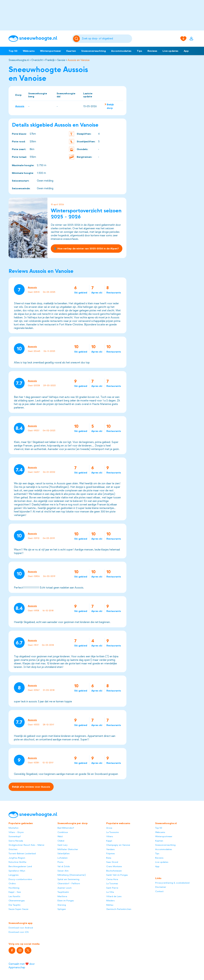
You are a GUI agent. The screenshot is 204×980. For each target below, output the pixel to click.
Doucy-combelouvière (20, 879)
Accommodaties (121, 51)
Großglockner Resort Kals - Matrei (26, 845)
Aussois (20, 106)
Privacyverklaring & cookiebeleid (172, 883)
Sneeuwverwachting (94, 51)
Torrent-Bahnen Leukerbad (22, 853)
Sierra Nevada (16, 841)
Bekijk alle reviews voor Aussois (31, 787)
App (186, 51)
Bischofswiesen (114, 871)
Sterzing (62, 905)
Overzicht (37, 60)
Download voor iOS (19, 932)
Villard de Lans (114, 896)
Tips (139, 51)
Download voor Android (21, 928)
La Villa (110, 892)
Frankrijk (50, 60)
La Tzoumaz (112, 883)
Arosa (109, 828)
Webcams (29, 51)
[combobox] (106, 39)
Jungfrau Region (17, 858)
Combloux (63, 832)
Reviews (152, 51)
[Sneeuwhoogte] (39, 39)
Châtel (61, 841)
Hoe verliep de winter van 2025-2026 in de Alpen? (87, 249)
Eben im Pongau (66, 901)
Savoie (61, 60)
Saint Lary (63, 845)
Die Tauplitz (14, 905)
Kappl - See (15, 892)
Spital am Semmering (68, 879)
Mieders (110, 901)
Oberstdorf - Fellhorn (69, 883)
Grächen (13, 849)
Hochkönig (14, 888)
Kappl (109, 841)
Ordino (12, 883)
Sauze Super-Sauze (18, 909)
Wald (60, 836)
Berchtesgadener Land (20, 866)
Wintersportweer (51, 51)
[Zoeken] (106, 39)
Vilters (110, 836)
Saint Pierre (112, 888)
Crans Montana (114, 866)
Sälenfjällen (64, 853)
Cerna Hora (112, 879)
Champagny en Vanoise (118, 845)
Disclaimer (161, 887)
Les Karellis (14, 896)
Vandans (110, 849)
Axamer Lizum (65, 888)
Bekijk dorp (110, 106)
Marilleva (62, 896)
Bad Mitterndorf (66, 828)
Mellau (110, 905)
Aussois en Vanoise (79, 60)
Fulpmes (111, 853)
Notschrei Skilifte (17, 862)
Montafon (13, 828)
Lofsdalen (63, 858)
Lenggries (14, 875)
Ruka (109, 858)
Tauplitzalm (63, 892)
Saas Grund (112, 862)
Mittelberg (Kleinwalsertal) (72, 875)
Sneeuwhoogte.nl (19, 60)
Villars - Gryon (16, 832)
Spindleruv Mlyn (17, 871)
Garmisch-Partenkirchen (119, 909)
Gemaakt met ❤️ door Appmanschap (22, 966)
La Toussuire (112, 832)
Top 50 (13, 51)
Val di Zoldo (64, 866)
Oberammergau (17, 901)
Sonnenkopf (15, 836)
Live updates (170, 51)
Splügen (62, 909)
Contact (159, 891)
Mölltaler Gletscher (68, 849)
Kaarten (71, 51)
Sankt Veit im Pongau (117, 875)
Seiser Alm (63, 871)
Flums (60, 862)
